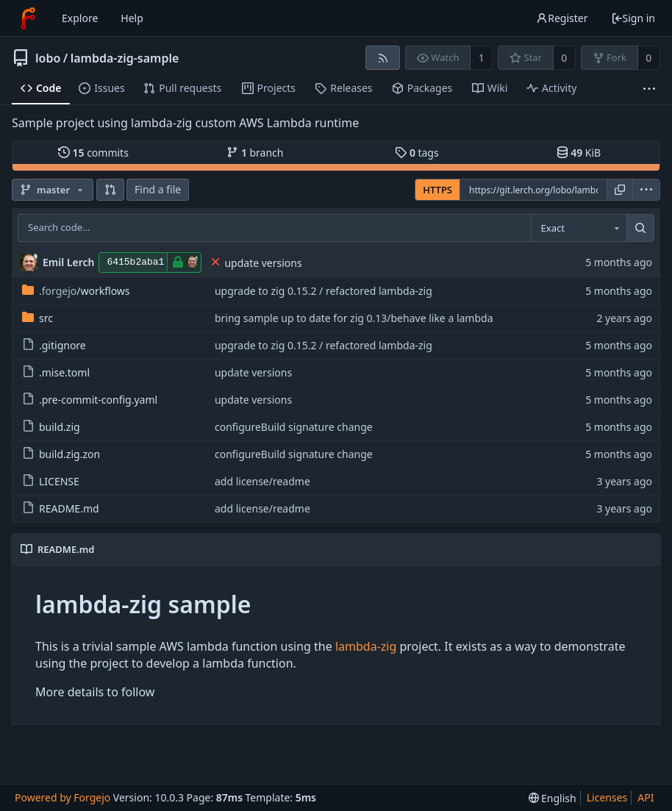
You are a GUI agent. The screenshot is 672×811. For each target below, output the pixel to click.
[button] (110, 190)
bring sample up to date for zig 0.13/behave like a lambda (354, 318)
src (37, 318)
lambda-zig (366, 646)
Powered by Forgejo (62, 797)
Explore (80, 18)
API (646, 797)
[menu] (646, 190)
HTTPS (437, 190)
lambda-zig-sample (125, 58)
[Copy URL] (620, 190)
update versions (263, 263)
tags (417, 153)
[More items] (649, 89)
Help (132, 18)
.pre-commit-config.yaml (90, 400)
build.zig (51, 427)
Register (562, 18)
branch (255, 153)
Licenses (607, 797)
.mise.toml (56, 372)
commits (93, 153)
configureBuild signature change (294, 427)
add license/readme (262, 481)
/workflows (76, 291)
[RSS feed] (383, 58)
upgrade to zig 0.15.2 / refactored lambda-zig (324, 291)
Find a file (158, 189)
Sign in (633, 18)
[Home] (28, 18)
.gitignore (54, 345)
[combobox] (579, 228)
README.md (61, 508)
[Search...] (640, 228)
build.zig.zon (61, 454)
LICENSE (51, 481)
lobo (48, 58)
